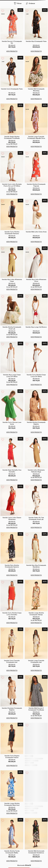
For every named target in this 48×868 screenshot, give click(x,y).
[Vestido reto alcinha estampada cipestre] (12, 553)
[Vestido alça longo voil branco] (36, 316)
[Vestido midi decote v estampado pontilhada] (36, 694)
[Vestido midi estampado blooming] (36, 78)
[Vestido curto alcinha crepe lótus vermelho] (12, 600)
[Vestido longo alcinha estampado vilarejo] (36, 600)
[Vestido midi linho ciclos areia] (36, 221)
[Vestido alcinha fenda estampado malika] (12, 835)
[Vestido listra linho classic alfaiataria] (12, 507)
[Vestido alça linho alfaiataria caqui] (12, 269)
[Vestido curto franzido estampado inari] (12, 647)
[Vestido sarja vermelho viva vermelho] (12, 459)
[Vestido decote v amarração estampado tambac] (36, 741)
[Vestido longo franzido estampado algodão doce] (36, 126)
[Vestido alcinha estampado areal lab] (12, 316)
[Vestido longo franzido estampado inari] (36, 647)
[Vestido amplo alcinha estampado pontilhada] (12, 126)
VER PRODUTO (12, 51)
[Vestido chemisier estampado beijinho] (12, 694)
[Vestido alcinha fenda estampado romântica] (36, 788)
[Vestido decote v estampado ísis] (12, 30)
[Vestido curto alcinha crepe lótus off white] (36, 364)
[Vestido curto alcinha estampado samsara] (12, 221)
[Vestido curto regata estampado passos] (12, 741)
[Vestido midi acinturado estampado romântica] (36, 835)
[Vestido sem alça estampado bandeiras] (36, 553)
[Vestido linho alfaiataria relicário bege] (36, 459)
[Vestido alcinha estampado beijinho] (36, 412)
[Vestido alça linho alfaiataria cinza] (36, 269)
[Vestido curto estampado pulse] (12, 78)
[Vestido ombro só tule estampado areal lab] (36, 507)
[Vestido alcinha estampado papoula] (36, 173)
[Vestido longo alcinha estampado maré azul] (12, 788)
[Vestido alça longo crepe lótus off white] (12, 364)
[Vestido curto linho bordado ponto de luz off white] (12, 173)
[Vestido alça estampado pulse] (36, 30)
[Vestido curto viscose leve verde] (12, 412)
